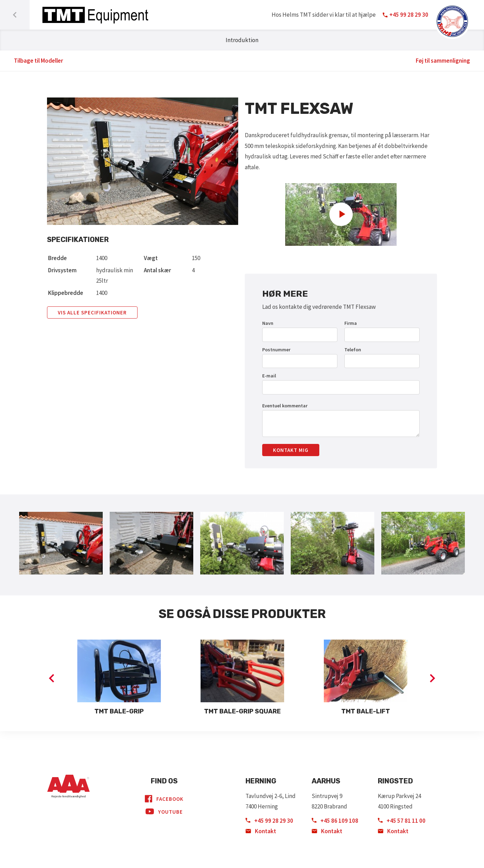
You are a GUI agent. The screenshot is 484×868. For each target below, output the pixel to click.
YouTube (164, 812)
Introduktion (242, 40)
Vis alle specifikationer (92, 312)
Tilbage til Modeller (38, 61)
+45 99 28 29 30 (269, 821)
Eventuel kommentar (285, 406)
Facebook (164, 799)
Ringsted (395, 781)
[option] (119, 678)
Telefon (353, 350)
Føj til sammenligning (443, 61)
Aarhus (326, 781)
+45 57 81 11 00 (402, 821)
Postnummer (276, 350)
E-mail (269, 376)
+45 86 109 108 (335, 821)
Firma (351, 323)
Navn (268, 323)
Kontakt (261, 831)
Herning (261, 781)
